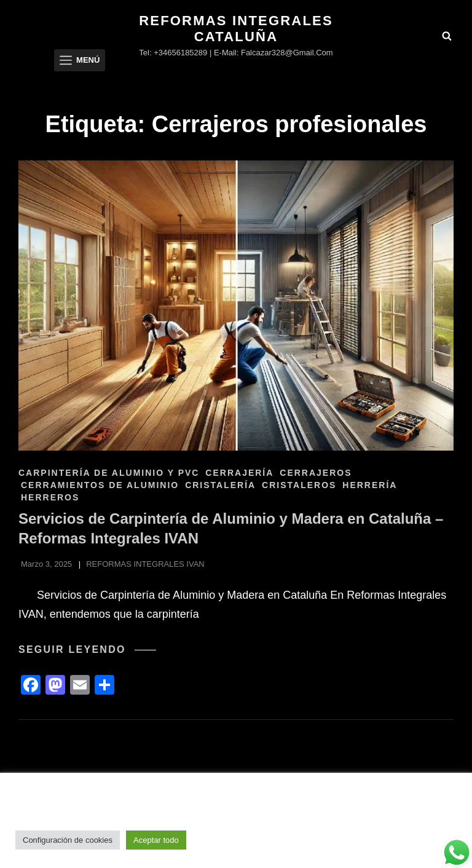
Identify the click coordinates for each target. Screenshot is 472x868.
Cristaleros (299, 485)
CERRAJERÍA (239, 473)
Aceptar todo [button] (156, 840)
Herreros (50, 497)
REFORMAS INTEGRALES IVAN (145, 564)
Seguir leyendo (87, 650)
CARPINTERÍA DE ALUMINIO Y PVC (109, 473)
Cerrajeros (316, 473)
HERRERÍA (370, 485)
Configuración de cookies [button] (68, 840)
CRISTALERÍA (220, 485)
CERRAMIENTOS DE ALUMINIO (100, 485)
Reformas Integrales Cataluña (236, 29)
